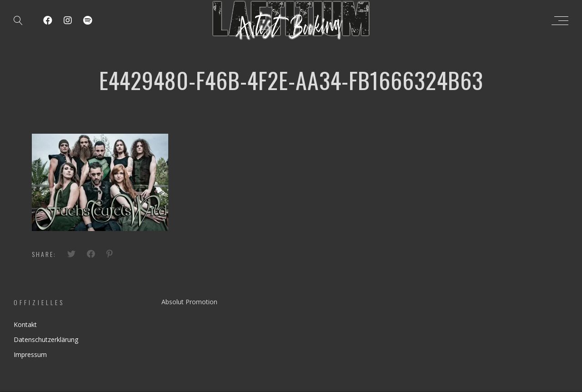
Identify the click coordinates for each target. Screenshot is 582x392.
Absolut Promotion (189, 302)
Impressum (30, 354)
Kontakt (25, 324)
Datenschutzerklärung (46, 339)
